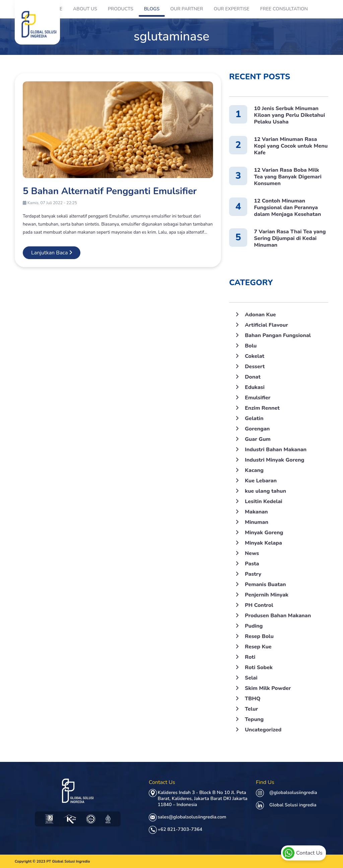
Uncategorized (263, 730)
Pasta (252, 564)
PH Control (259, 605)
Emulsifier (258, 398)
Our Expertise (232, 9)
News (252, 553)
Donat (253, 377)
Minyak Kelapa (263, 543)
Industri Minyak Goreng (275, 460)
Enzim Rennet (262, 408)
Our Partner (187, 9)
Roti (250, 657)
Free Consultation (284, 9)
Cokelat (255, 356)
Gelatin (254, 418)
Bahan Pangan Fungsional (278, 335)
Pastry (253, 574)
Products (121, 9)
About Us (85, 9)
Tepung (254, 719)
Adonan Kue (260, 315)
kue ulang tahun (265, 491)
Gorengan (257, 429)
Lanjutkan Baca (52, 253)
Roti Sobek (259, 667)
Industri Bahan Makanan (276, 450)
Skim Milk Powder (268, 688)
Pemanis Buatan (265, 584)
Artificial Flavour (266, 325)
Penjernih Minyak (267, 595)
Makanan (256, 512)
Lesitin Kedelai (264, 501)
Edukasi (255, 387)
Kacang (254, 470)
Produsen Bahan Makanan (278, 616)
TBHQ (253, 699)
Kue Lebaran (261, 481)
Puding (254, 626)
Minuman (257, 522)
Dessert (255, 367)
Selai (251, 678)
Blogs (152, 9)
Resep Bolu (259, 636)
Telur (251, 709)
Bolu (251, 346)
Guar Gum (258, 439)
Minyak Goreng (264, 533)
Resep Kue (258, 647)
